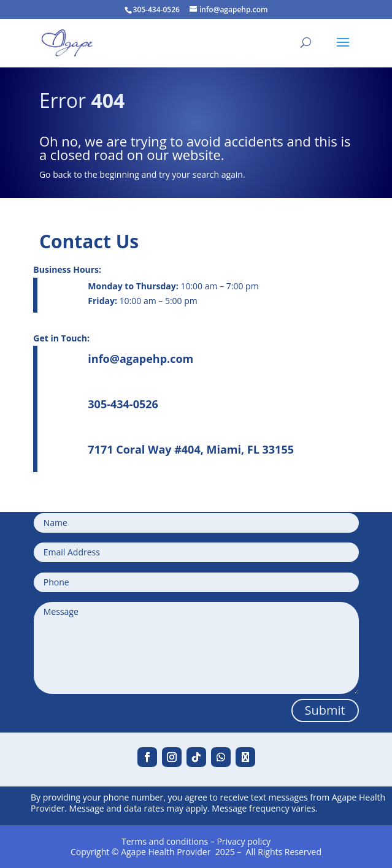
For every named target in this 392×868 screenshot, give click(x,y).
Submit (325, 710)
